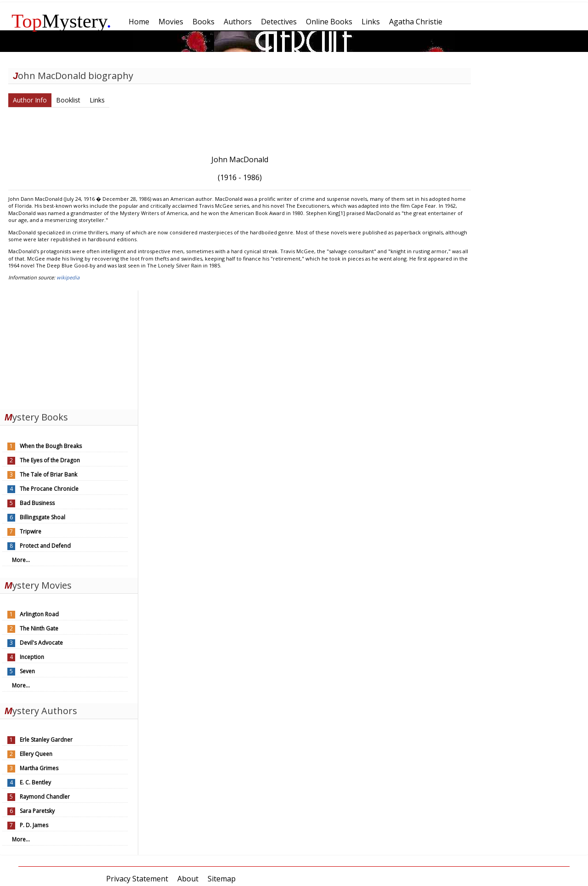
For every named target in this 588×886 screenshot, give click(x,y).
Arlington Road (39, 614)
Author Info (30, 100)
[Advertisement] (69, 348)
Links (97, 100)
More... (21, 560)
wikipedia (68, 277)
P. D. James (34, 825)
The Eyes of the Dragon (50, 460)
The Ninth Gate (39, 628)
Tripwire (31, 531)
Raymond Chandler (45, 797)
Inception (32, 657)
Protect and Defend (45, 546)
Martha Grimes (39, 768)
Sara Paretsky (37, 811)
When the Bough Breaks (51, 446)
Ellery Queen (36, 754)
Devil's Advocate (41, 643)
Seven (27, 671)
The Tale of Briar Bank (48, 474)
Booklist (68, 100)
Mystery (62, 21)
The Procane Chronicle (49, 489)
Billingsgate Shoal (42, 517)
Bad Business (37, 503)
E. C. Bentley (35, 782)
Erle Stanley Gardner (46, 740)
